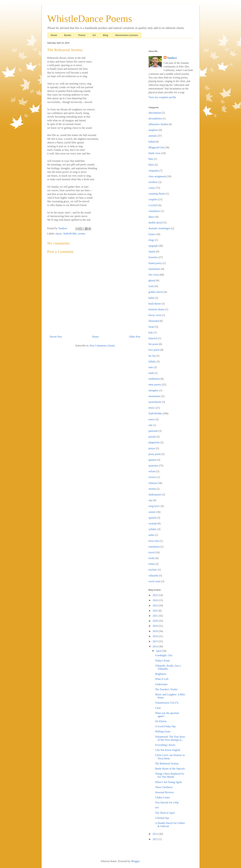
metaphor (154, 390)
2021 (156, 616)
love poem (154, 350)
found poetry (155, 263)
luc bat (152, 356)
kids (151, 333)
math (151, 373)
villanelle (154, 576)
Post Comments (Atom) (102, 346)
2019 (156, 626)
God (151, 286)
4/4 (157, 808)
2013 (156, 834)
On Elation (161, 721)
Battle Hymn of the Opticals (170, 769)
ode (150, 425)
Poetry (82, 35)
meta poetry (155, 385)
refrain (152, 471)
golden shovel (156, 292)
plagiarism (154, 442)
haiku (152, 298)
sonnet (152, 512)
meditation (154, 379)
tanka (151, 535)
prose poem (155, 454)
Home (54, 35)
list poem (153, 344)
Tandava (172, 58)
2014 (156, 646)
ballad (152, 142)
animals (153, 136)
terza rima (154, 541)
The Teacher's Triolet (166, 689)
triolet (152, 558)
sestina (82, 234)
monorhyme (155, 402)
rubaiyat (153, 483)
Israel (152, 327)
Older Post (135, 337)
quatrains (153, 466)
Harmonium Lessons (127, 35)
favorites (153, 257)
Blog (106, 35)
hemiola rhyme (156, 309)
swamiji (153, 523)
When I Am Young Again (168, 782)
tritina (152, 564)
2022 (156, 611)
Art (94, 35)
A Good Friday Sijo (165, 726)
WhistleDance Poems (90, 19)
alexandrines (155, 118)
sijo (150, 500)
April (159, 651)
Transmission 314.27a (167, 703)
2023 (156, 605)
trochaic (153, 570)
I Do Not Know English (168, 750)
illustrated (154, 321)
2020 (156, 621)
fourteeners (155, 269)
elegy (151, 240)
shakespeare (155, 495)
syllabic (153, 529)
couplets (153, 199)
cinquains (154, 171)
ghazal (152, 280)
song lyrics (154, 506)
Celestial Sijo (162, 818)
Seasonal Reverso (164, 792)
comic (152, 188)
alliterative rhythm (158, 124)
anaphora (153, 130)
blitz (151, 159)
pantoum (153, 431)
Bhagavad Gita (156, 147)
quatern (153, 460)
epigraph (153, 246)
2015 (156, 641)
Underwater (161, 684)
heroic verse (155, 315)
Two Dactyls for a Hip (167, 802)
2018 (156, 631)
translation (154, 547)
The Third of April (165, 813)
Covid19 (153, 205)
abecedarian (155, 113)
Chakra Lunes (162, 797)
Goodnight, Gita (164, 655)
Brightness (161, 674)
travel (152, 552)
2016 (156, 636)
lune (151, 367)
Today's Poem (162, 661)
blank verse (155, 153)
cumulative (154, 211)
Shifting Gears (163, 731)
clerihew (153, 182)
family (152, 251)
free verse (154, 275)
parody (152, 437)
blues (151, 165)
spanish (153, 518)
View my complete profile (162, 97)
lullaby (152, 361)
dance (152, 217)
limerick (153, 338)
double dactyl (156, 223)
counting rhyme (157, 194)
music (59, 234)
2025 (156, 595)
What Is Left (162, 679)
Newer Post (56, 337)
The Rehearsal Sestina (167, 764)
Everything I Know (165, 745)
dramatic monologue (159, 228)
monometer (155, 396)
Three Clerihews (164, 787)
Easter (152, 234)
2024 (156, 600)
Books (68, 35)
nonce (152, 419)
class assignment (157, 176)
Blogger (135, 861)
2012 (156, 839)
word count (155, 581)
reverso (152, 477)
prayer (152, 448)
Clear (158, 708)
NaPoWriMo (70, 234)
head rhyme (155, 304)
